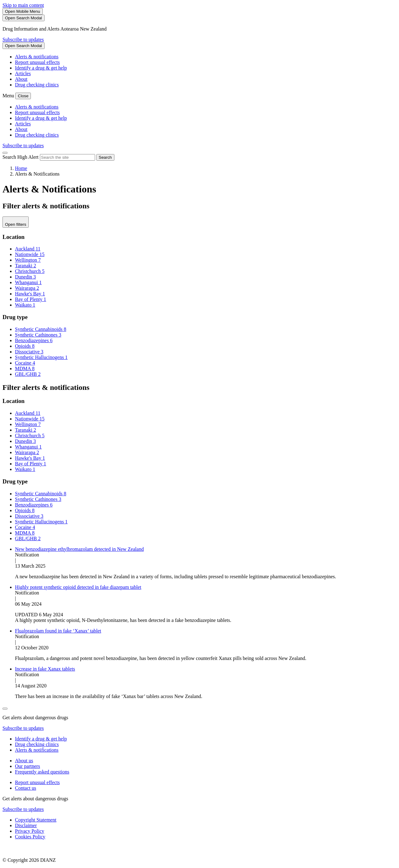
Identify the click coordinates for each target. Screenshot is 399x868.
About (21, 79)
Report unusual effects (37, 62)
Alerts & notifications (37, 57)
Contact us (26, 788)
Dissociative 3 (29, 352)
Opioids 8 (25, 346)
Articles (23, 73)
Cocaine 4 (25, 363)
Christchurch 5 (30, 271)
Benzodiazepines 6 (34, 340)
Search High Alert (21, 157)
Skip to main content (23, 5)
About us (24, 761)
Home (21, 168)
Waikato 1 (25, 305)
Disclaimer (26, 825)
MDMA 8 (25, 369)
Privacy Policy (30, 831)
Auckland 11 (28, 249)
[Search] (24, 18)
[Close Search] (5, 153)
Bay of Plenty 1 (31, 299)
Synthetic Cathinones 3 (38, 335)
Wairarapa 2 (27, 288)
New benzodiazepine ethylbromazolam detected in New (79, 549)
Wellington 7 (28, 260)
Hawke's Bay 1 (30, 294)
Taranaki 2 (26, 266)
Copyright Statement (36, 820)
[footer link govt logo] (34, 849)
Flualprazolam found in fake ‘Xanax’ (58, 631)
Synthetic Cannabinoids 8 (41, 329)
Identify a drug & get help (41, 68)
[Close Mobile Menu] (23, 96)
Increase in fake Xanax (45, 669)
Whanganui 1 (28, 282)
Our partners (27, 766)
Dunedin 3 (25, 277)
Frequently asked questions (42, 772)
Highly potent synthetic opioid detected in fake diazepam (78, 587)
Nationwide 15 (30, 254)
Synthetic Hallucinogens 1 (41, 357)
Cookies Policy (30, 837)
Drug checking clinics (37, 85)
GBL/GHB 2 (28, 374)
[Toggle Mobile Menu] (23, 11)
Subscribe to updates (23, 39)
